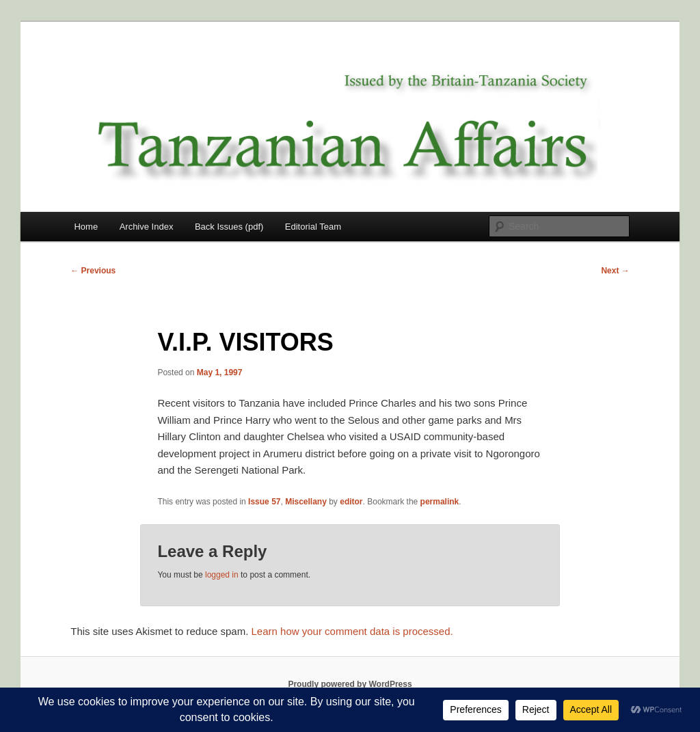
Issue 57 (264, 502)
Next (615, 271)
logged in (222, 575)
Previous (93, 271)
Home (86, 227)
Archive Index (147, 227)
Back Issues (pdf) (229, 227)
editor (351, 502)
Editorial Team (313, 227)
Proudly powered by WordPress (350, 684)
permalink (440, 502)
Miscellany (306, 502)
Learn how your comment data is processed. (352, 631)
